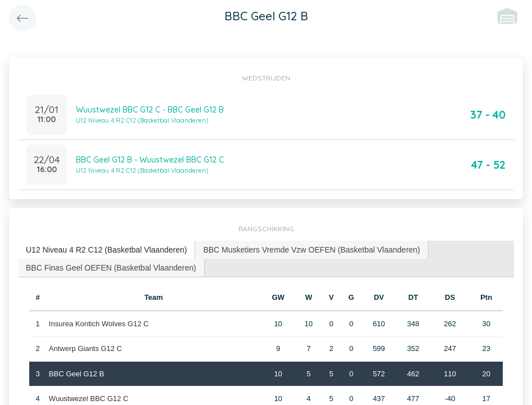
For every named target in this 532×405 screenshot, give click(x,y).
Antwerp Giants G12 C (85, 348)
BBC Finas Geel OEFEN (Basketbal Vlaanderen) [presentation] (111, 268)
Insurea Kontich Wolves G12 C (99, 324)
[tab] (107, 250)
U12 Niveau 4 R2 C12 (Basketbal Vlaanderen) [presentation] (106, 250)
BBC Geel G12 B (76, 374)
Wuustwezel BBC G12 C (89, 399)
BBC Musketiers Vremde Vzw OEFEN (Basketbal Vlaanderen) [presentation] (311, 250)
